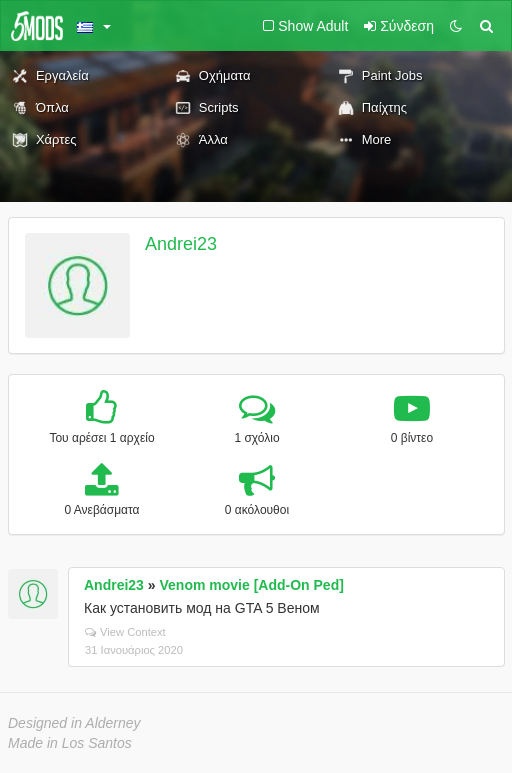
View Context (125, 632)
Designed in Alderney (74, 723)
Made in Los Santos (70, 743)
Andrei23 (181, 244)
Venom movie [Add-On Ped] (252, 585)
